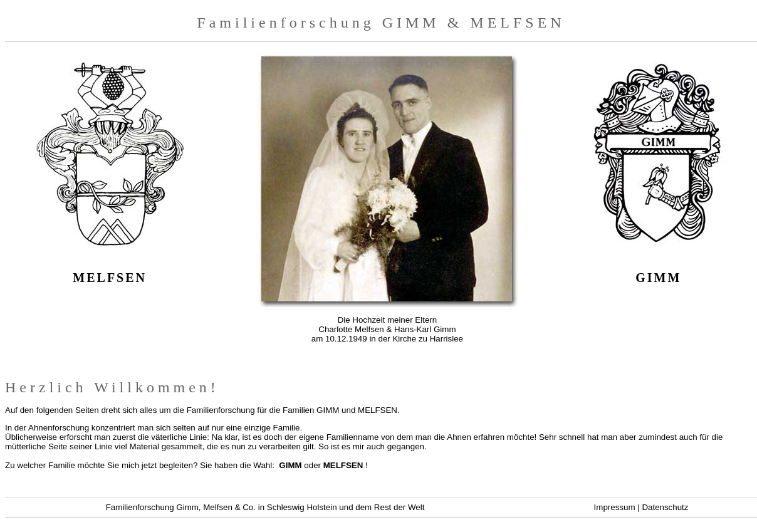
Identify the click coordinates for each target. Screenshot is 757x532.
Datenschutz (665, 507)
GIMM (290, 465)
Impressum (615, 507)
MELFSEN (343, 465)
